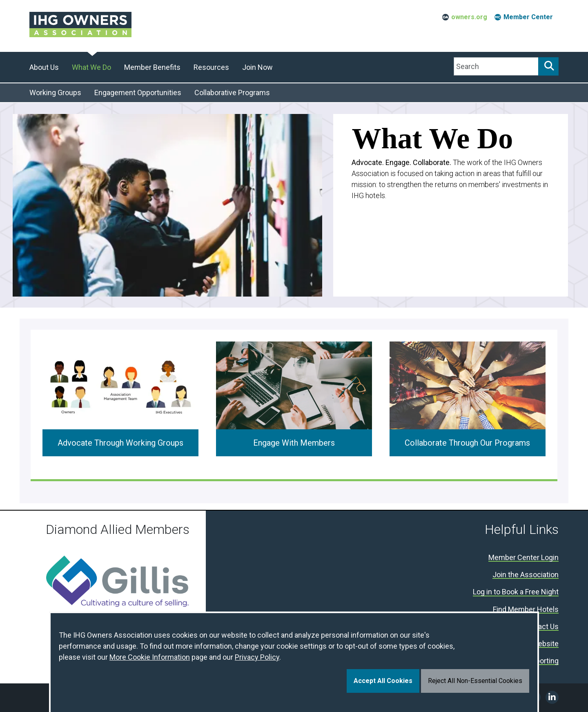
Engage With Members (294, 443)
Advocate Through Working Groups (120, 443)
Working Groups (55, 93)
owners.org (469, 17)
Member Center (528, 17)
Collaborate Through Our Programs (467, 443)
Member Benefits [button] (152, 67)
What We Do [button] (91, 67)
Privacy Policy (257, 657)
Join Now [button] (257, 67)
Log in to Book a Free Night (516, 592)
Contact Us (541, 627)
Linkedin (552, 697)
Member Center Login (523, 558)
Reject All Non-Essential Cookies (475, 681)
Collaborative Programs (232, 93)
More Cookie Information (150, 657)
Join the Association (526, 575)
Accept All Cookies (383, 681)
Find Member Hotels (526, 610)
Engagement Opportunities (138, 93)
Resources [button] (211, 67)
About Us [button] (44, 67)
